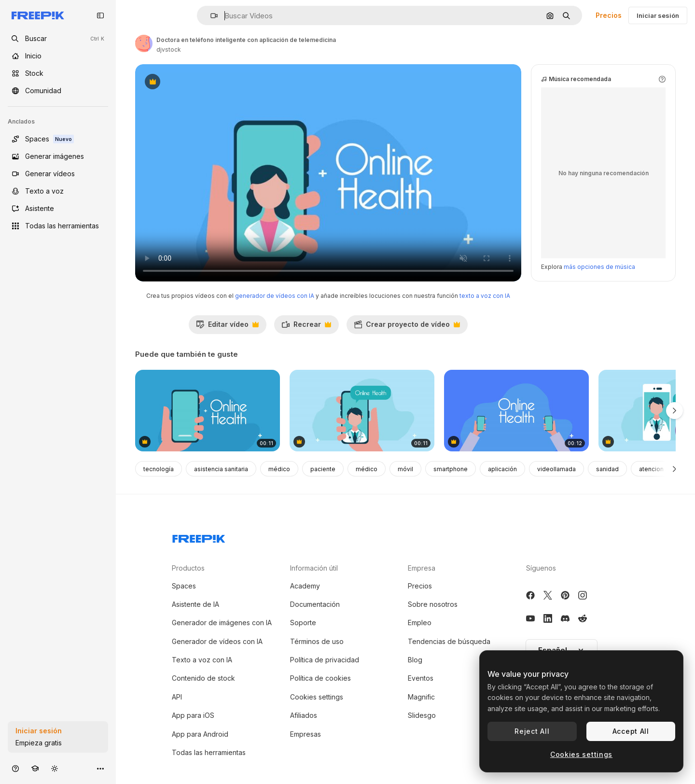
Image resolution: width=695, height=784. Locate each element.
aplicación (502, 469)
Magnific (421, 697)
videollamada (556, 469)
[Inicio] (58, 56)
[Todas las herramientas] (58, 226)
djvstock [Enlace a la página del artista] (169, 49)
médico (279, 469)
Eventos (421, 678)
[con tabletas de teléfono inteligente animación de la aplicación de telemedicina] (208, 411)
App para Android (200, 734)
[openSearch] (58, 39)
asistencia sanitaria (221, 469)
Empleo (420, 623)
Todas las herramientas (209, 752)
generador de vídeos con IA (275, 296)
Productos (188, 568)
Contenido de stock (203, 678)
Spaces (184, 586)
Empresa (422, 568)
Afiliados (304, 715)
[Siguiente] (674, 469)
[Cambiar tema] (55, 768)
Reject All (532, 731)
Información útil (314, 568)
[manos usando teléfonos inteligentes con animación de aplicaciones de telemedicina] (516, 411)
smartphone (451, 469)
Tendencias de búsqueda (449, 641)
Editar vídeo (227, 327)
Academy (305, 586)
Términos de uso (317, 641)
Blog (415, 660)
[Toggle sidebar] (100, 15)
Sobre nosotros (433, 604)
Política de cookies (320, 678)
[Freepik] (38, 15)
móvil (405, 469)
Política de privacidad (325, 660)
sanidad (607, 469)
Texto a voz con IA (202, 660)
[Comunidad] (58, 91)
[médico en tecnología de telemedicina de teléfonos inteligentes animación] (362, 411)
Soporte (303, 623)
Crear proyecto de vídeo (407, 327)
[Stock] (58, 73)
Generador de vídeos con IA (217, 641)
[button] (210, 16)
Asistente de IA (195, 604)
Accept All (631, 731)
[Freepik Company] (199, 537)
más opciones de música (599, 267)
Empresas (306, 734)
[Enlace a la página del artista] (144, 43)
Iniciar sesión (658, 15)
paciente (323, 469)
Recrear (306, 327)
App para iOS (193, 715)
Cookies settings (317, 697)
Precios (609, 15)
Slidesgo (422, 715)
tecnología (159, 469)
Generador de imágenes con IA (222, 623)
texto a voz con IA (485, 296)
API (177, 697)
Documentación (315, 604)
